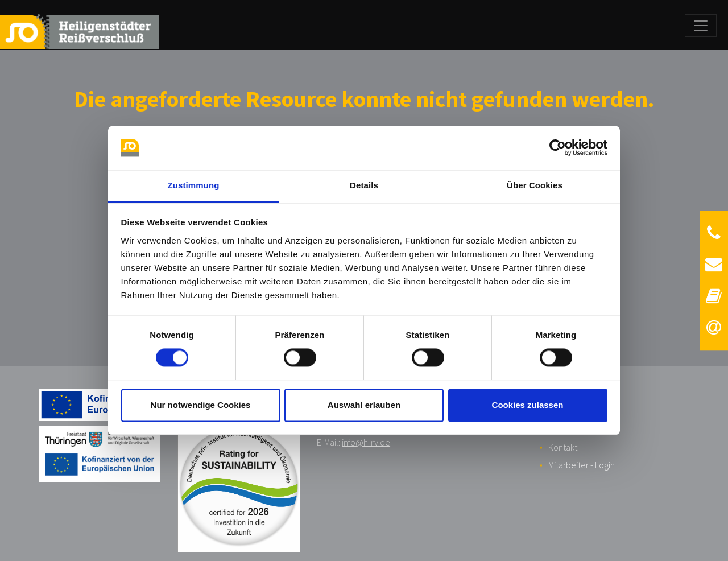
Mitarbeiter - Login (582, 465)
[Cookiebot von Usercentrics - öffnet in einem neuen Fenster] (558, 148)
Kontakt (563, 447)
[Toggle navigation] (701, 26)
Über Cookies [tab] (535, 185)
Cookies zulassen (528, 405)
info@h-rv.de (366, 442)
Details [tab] (364, 185)
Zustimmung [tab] (194, 185)
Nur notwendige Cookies (201, 405)
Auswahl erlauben (364, 405)
